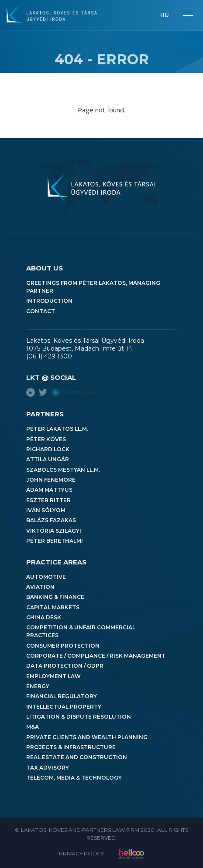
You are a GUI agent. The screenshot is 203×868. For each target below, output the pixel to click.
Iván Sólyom (46, 510)
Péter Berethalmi (55, 541)
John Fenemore (51, 480)
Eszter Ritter (48, 500)
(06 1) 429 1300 (49, 356)
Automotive (46, 577)
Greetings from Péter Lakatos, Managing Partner (93, 287)
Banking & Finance (55, 597)
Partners (45, 414)
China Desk (44, 617)
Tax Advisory (48, 768)
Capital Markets (53, 607)
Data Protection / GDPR (65, 666)
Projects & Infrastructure (71, 747)
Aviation (40, 587)
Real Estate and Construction (77, 757)
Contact (41, 311)
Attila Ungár (48, 459)
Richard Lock (48, 449)
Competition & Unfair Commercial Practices (81, 631)
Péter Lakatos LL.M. (57, 429)
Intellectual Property (64, 707)
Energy (38, 686)
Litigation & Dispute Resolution (79, 717)
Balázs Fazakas (51, 520)
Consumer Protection (63, 646)
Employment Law (53, 676)
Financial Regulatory (62, 696)
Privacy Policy (81, 853)
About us (45, 268)
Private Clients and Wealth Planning (87, 737)
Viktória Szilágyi (54, 531)
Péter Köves (46, 439)
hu (165, 15)
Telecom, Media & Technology (74, 778)
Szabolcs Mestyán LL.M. (63, 470)
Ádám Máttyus (49, 490)
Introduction (49, 301)
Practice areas (56, 562)
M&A (33, 727)
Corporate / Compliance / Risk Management (96, 656)
